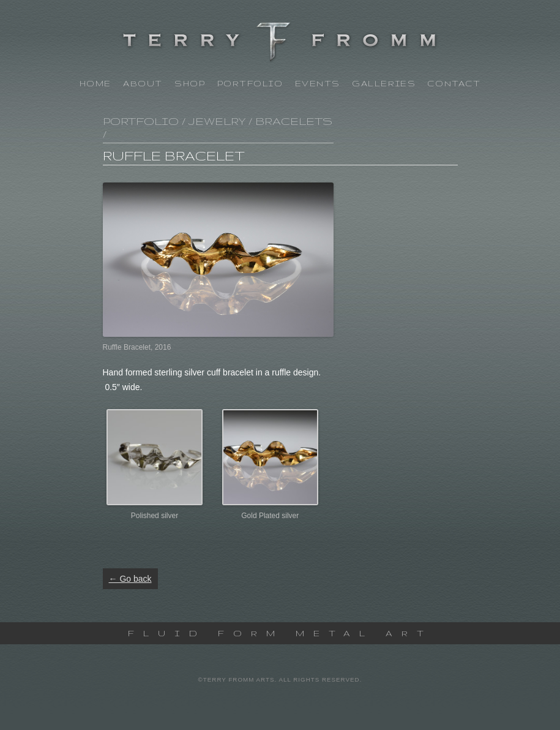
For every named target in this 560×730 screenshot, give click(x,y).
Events (318, 84)
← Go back (130, 579)
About (143, 84)
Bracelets (294, 121)
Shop (190, 84)
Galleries (384, 84)
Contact (454, 84)
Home (95, 84)
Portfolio (250, 84)
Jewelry (217, 121)
